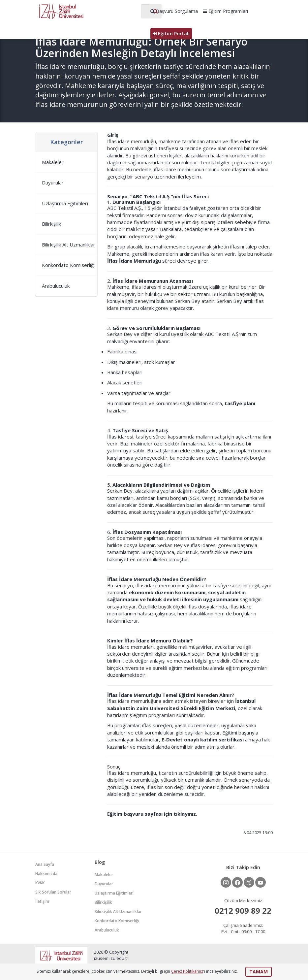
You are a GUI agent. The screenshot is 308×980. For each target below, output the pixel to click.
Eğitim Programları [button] (226, 11)
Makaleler (53, 162)
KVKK (40, 883)
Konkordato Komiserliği (68, 265)
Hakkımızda (46, 874)
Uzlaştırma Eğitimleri (65, 203)
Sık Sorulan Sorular (53, 892)
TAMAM (259, 972)
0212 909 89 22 (243, 911)
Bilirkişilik (51, 224)
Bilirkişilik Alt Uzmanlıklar (69, 245)
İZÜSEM (85, 10)
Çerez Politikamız (187, 971)
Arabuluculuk (56, 286)
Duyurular (53, 182)
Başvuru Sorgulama (174, 11)
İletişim (42, 901)
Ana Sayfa (45, 864)
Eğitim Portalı (171, 33)
